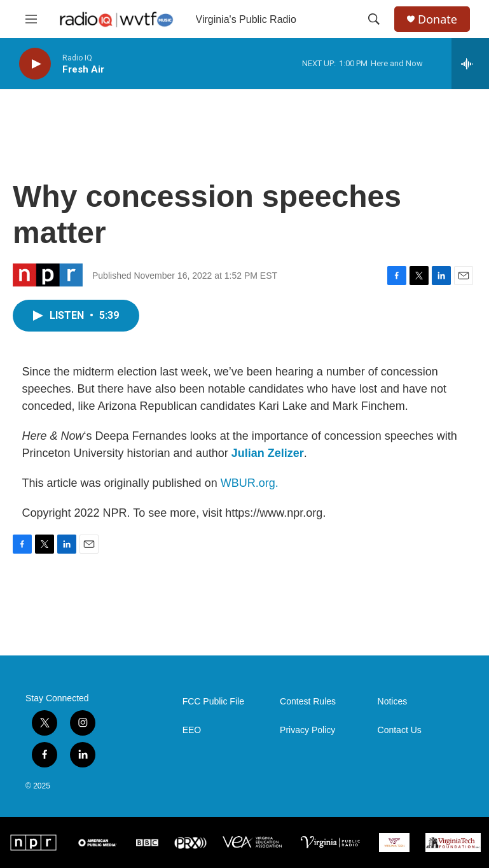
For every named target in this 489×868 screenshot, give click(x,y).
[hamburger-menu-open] (31, 19)
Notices (393, 702)
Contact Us (400, 730)
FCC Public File (213, 702)
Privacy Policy (307, 730)
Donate (437, 19)
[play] (35, 64)
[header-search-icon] (374, 19)
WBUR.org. (250, 483)
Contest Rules (308, 702)
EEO (192, 730)
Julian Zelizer (268, 453)
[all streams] (470, 64)
